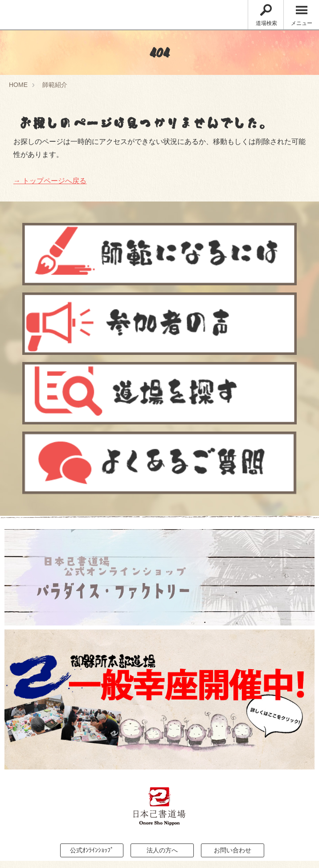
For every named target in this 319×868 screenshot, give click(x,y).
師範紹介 (55, 85)
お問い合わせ (233, 850)
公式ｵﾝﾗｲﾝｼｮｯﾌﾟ (92, 850)
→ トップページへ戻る (50, 181)
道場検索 (266, 15)
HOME (18, 85)
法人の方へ (162, 850)
